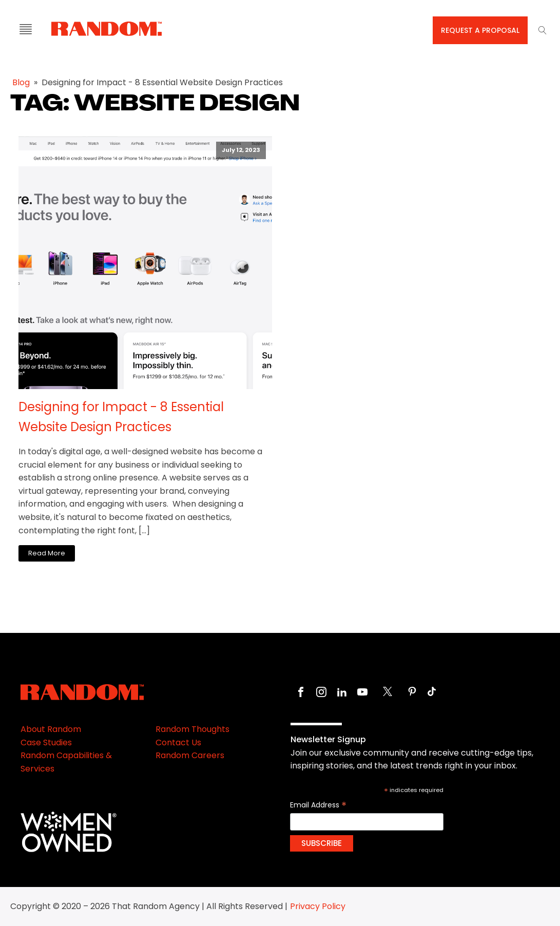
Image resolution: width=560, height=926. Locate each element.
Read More (47, 553)
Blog (21, 82)
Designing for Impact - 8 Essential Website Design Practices (121, 417)
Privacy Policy (318, 906)
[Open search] (543, 30)
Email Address (318, 805)
